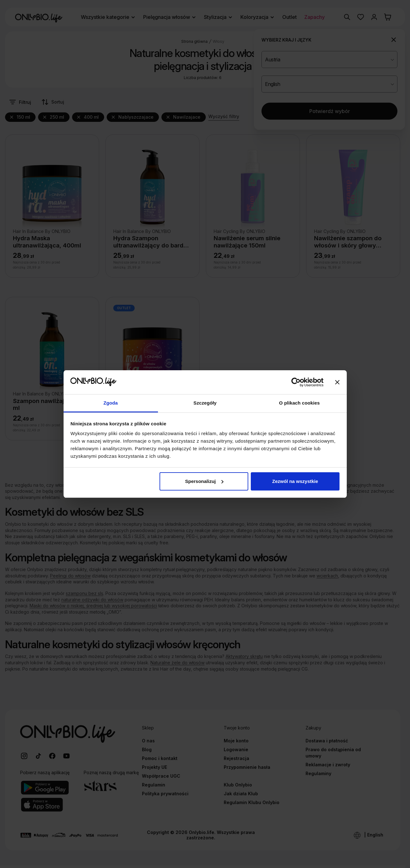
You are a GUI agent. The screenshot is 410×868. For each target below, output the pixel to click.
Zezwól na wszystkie (295, 481)
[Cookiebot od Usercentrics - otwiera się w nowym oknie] (296, 382)
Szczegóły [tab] (205, 403)
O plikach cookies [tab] (299, 403)
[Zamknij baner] (337, 382)
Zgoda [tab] (111, 403)
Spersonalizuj (204, 481)
